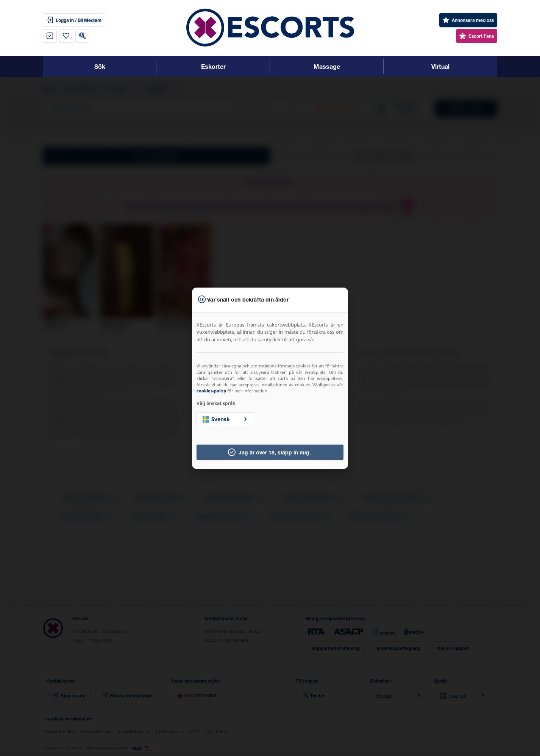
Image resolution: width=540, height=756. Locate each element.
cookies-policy (211, 391)
